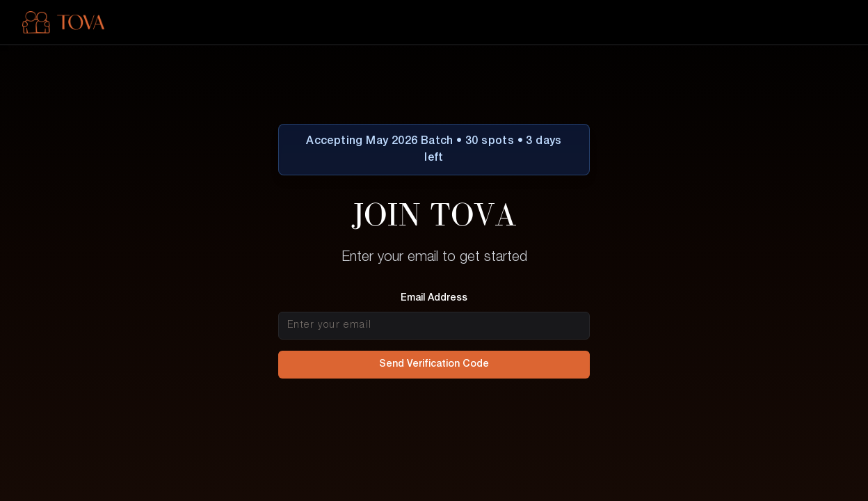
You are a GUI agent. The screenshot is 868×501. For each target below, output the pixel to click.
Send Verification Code (434, 364)
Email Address (434, 298)
